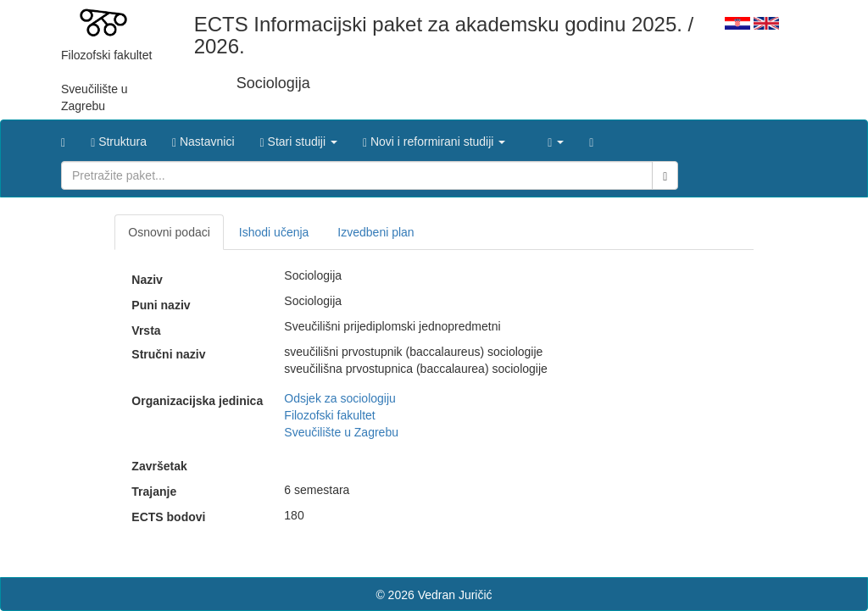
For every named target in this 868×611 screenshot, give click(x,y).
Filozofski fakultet (329, 415)
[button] (299, 137)
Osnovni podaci (169, 232)
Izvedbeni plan (376, 232)
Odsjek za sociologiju (340, 398)
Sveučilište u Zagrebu (341, 432)
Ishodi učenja (274, 232)
